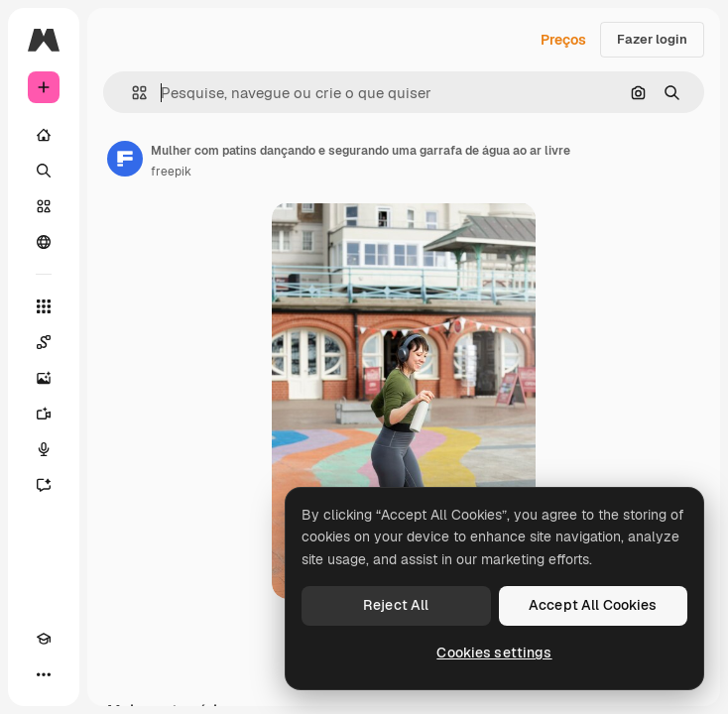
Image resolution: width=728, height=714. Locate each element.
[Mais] (44, 674)
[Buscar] (44, 171)
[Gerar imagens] (44, 378)
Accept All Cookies (593, 605)
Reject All (396, 605)
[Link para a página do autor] (125, 159)
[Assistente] (44, 485)
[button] (131, 93)
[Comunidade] (44, 242)
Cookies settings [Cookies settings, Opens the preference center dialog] (494, 653)
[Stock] (44, 206)
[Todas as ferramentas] (44, 306)
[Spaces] (44, 342)
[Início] (44, 135)
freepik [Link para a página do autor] (171, 172)
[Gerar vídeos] (44, 414)
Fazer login (652, 39)
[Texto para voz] (44, 449)
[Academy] (44, 639)
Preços (563, 40)
